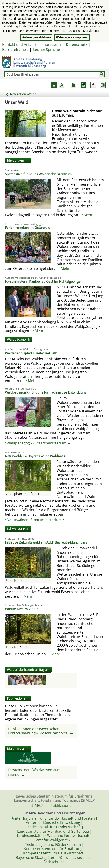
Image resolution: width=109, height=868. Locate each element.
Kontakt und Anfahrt (19, 44)
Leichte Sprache (46, 50)
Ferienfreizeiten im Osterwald (28, 228)
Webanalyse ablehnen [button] (36, 37)
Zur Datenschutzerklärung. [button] (81, 31)
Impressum (51, 44)
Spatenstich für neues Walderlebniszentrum (38, 174)
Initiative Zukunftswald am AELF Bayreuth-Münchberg (46, 542)
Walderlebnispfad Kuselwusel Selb (31, 353)
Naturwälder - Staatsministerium (36, 520)
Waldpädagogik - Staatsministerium (38, 443)
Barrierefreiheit (15, 50)
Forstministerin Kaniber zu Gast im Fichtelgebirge (43, 281)
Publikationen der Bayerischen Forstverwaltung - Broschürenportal (41, 731)
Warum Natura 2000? (21, 609)
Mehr (88, 215)
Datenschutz (77, 44)
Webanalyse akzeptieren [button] (72, 37)
